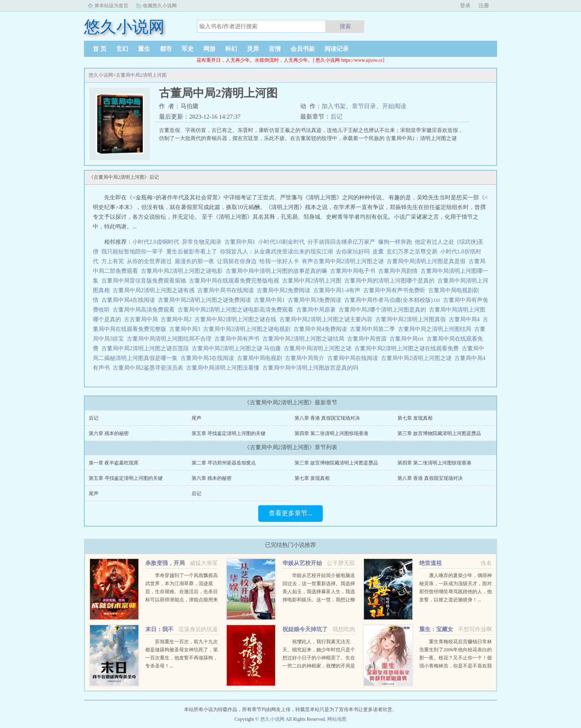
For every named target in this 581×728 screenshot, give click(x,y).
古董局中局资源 (368, 339)
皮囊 (378, 252)
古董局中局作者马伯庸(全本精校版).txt (394, 300)
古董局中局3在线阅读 (209, 358)
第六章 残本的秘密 (109, 433)
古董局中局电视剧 (261, 358)
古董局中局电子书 (354, 271)
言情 (275, 49)
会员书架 (303, 49)
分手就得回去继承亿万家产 (341, 242)
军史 (188, 49)
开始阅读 (394, 106)
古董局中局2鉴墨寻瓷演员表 (149, 368)
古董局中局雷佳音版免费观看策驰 (145, 281)
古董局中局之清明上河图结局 (436, 329)
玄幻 (122, 49)
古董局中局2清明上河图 (141, 75)
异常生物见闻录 (202, 242)
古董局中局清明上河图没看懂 (224, 368)
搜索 (345, 26)
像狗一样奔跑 (395, 242)
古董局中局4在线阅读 (130, 300)
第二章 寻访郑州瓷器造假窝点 (224, 463)
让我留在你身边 (237, 261)
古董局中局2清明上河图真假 (412, 319)
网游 (209, 49)
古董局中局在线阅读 (354, 358)
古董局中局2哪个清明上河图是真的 (384, 310)
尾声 (196, 418)
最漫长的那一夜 (194, 261)
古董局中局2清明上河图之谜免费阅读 (206, 300)
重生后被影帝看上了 (192, 252)
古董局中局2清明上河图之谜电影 (183, 271)
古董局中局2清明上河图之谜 (418, 358)
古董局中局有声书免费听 (396, 290)
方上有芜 (113, 261)
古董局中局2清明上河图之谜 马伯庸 (238, 348)
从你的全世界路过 (149, 261)
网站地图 (337, 719)
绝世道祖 (431, 563)
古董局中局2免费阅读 (285, 290)
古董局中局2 (178, 319)
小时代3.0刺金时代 (282, 242)
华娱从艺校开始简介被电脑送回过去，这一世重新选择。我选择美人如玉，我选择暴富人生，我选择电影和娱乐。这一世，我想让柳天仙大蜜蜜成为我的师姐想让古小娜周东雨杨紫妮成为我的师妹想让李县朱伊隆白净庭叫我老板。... (319, 600)
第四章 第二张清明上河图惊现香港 (331, 433)
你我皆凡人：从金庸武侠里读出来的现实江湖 (276, 252)
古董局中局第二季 (374, 329)
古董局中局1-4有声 (338, 290)
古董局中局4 (466, 319)
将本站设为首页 (111, 6)
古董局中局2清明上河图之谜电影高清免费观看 (237, 310)
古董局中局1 (240, 242)
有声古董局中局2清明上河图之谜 (344, 261)
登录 (465, 5)
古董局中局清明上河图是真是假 (427, 261)
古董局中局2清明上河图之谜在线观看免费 (408, 348)
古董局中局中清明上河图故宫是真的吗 (312, 368)
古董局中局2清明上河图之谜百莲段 (146, 348)
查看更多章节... (290, 513)
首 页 (100, 49)
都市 (166, 49)
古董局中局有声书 (238, 339)
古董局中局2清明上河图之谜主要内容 (327, 319)
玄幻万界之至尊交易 (412, 252)
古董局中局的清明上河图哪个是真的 (391, 281)
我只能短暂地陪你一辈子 (132, 252)
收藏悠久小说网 (160, 6)
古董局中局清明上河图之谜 (319, 348)
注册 (484, 5)
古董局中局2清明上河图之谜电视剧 (248, 329)
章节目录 (364, 106)
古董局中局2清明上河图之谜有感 (155, 290)
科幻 (231, 49)
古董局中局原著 (317, 310)
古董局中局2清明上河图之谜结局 (305, 339)
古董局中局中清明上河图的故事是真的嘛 (278, 271)
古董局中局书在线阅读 (227, 290)
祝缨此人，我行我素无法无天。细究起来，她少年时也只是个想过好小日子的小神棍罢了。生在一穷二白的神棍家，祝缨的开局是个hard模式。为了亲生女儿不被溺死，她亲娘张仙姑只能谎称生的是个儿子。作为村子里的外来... (319, 666)
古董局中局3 (186, 329)
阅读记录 (336, 49)
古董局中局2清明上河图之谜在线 (237, 319)
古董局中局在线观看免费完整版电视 (235, 281)
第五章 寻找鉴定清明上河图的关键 (229, 433)
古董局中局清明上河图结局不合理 (170, 339)
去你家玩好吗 (353, 252)
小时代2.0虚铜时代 (156, 242)
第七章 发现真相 (415, 418)
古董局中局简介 (306, 358)
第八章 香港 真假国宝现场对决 (327, 418)
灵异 (253, 49)
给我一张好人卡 (279, 261)
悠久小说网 (101, 75)
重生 (144, 49)
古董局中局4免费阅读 (322, 329)
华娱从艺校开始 (302, 563)
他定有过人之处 (435, 242)
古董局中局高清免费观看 (145, 310)
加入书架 (334, 106)
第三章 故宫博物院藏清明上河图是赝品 (439, 433)
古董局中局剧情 (399, 271)
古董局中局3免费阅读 (316, 300)
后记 (336, 117)
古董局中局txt (408, 339)
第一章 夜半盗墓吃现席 (114, 463)
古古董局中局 (142, 319)
